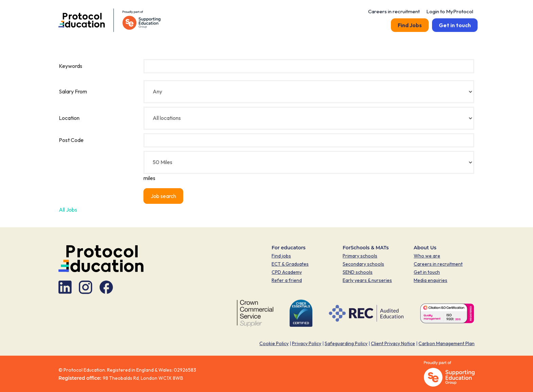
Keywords (71, 66)
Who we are (427, 256)
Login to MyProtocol (450, 11)
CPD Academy (287, 272)
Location (69, 118)
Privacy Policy (307, 343)
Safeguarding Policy (346, 343)
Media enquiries (431, 280)
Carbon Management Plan (446, 343)
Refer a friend (287, 280)
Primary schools (360, 256)
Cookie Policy (274, 343)
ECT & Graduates (290, 264)
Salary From (73, 91)
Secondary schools (363, 264)
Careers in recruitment (394, 11)
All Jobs (68, 210)
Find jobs (281, 256)
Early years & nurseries (367, 280)
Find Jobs (410, 25)
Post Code (71, 140)
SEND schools (358, 272)
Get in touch (455, 25)
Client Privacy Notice (393, 343)
